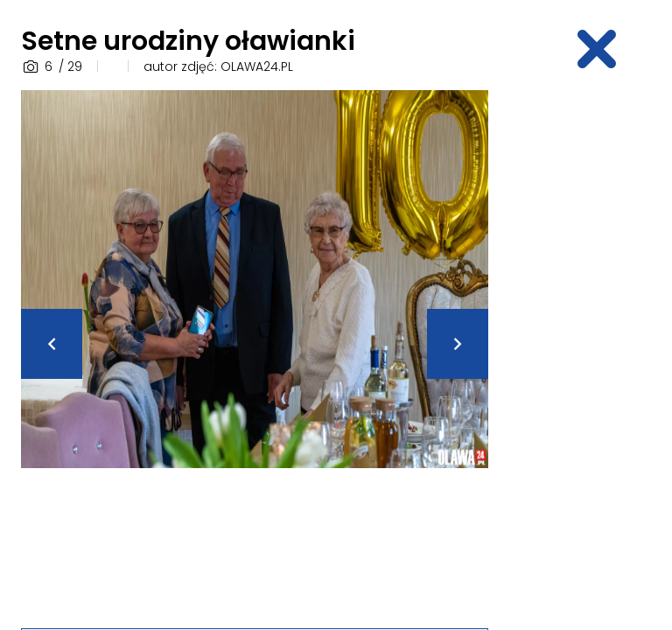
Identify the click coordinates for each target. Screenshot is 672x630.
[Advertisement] (591, 353)
